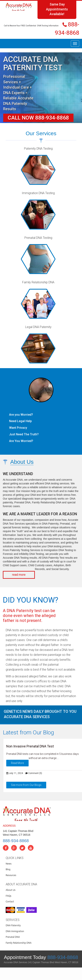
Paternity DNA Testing (38, 149)
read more (19, 575)
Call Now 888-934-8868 (38, 118)
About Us (11, 890)
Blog (8, 869)
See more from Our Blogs (26, 785)
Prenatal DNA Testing (38, 238)
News (9, 864)
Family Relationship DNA (38, 282)
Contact (10, 902)
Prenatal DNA (13, 937)
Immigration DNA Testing (38, 193)
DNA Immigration (15, 931)
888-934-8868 (16, 841)
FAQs (9, 896)
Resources (11, 875)
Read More (17, 763)
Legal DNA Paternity (38, 327)
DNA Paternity (13, 925)
